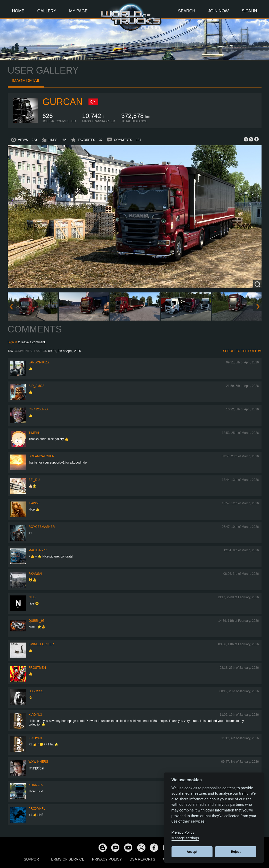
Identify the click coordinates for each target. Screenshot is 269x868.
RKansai (35, 574)
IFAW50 (34, 503)
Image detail (26, 81)
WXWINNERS (38, 762)
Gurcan (63, 102)
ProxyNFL (37, 809)
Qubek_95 (37, 621)
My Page (78, 11)
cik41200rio (38, 409)
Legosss (36, 691)
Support (32, 859)
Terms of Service (67, 859)
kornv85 (36, 785)
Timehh (35, 433)
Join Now (218, 11)
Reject (236, 852)
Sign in (13, 342)
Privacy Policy (107, 859)
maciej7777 (38, 550)
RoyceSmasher (42, 527)
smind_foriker (41, 644)
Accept (192, 852)
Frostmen (37, 668)
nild (32, 597)
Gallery (47, 11)
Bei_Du (34, 480)
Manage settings (185, 838)
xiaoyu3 (35, 715)
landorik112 (39, 362)
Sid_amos (37, 386)
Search (187, 11)
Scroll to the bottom (242, 351)
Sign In (249, 11)
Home (18, 11)
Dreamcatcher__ (43, 456)
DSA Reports (142, 859)
